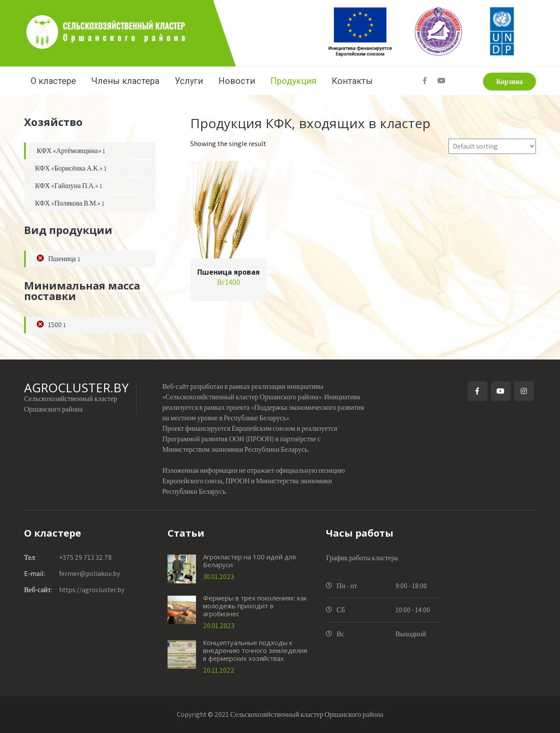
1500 (55, 325)
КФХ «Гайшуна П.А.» (66, 186)
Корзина (509, 82)
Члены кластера (125, 81)
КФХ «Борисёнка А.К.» (69, 168)
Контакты (352, 81)
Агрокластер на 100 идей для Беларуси (249, 561)
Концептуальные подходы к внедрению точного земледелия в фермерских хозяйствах (255, 650)
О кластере (53, 81)
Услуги (189, 81)
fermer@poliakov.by (72, 574)
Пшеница (62, 259)
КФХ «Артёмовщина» (69, 151)
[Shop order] (492, 146)
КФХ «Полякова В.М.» (68, 203)
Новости (237, 81)
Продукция (293, 81)
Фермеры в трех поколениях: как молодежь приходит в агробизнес (255, 606)
